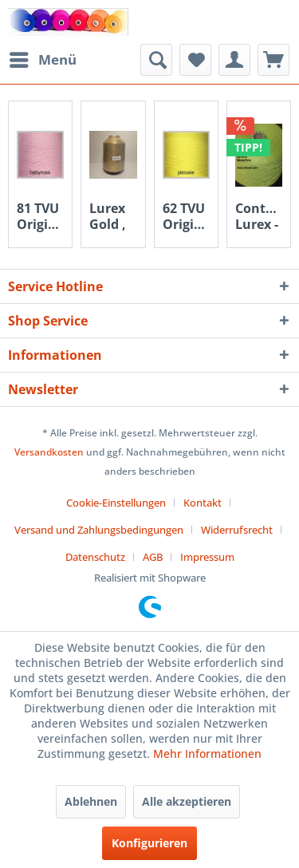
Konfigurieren (149, 843)
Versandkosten (49, 452)
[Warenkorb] (273, 60)
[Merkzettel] (195, 60)
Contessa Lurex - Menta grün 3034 (259, 216)
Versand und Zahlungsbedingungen (99, 530)
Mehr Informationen (207, 754)
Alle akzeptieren (187, 801)
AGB (153, 557)
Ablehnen (91, 801)
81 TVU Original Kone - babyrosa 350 (40, 216)
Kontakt (203, 503)
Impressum (207, 557)
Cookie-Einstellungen (116, 503)
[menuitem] (42, 60)
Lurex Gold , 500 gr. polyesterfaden (113, 216)
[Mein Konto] (234, 60)
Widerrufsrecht (237, 530)
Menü (43, 58)
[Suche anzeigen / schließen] (156, 60)
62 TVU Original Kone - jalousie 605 (186, 216)
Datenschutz (95, 557)
